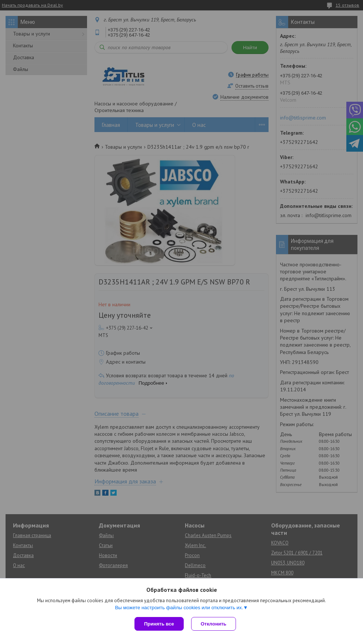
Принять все (159, 624)
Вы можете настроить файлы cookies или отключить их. (179, 608)
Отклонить (214, 624)
